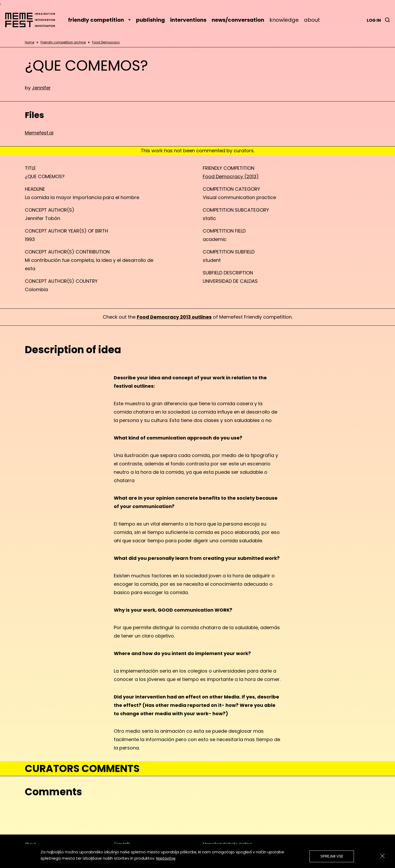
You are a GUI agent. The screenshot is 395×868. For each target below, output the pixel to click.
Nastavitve (166, 858)
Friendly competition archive (63, 42)
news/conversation (238, 20)
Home (30, 42)
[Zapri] (382, 856)
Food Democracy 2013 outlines (174, 317)
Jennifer (41, 88)
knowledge (284, 20)
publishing (150, 20)
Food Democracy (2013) (231, 176)
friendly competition (99, 20)
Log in (374, 20)
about (312, 20)
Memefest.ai (39, 133)
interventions (188, 20)
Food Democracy (106, 42)
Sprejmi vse (332, 856)
